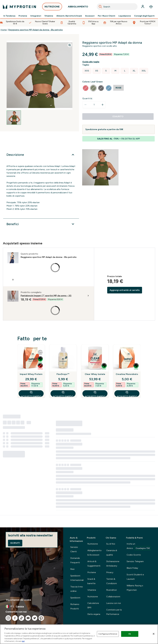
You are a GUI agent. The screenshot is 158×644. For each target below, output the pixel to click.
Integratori (36, 16)
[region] (79, 634)
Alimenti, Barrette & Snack (69, 16)
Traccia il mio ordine (77, 589)
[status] (94, 105)
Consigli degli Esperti (144, 16)
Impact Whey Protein (31, 374)
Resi (72, 569)
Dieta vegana (94, 614)
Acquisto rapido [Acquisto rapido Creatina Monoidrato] (127, 394)
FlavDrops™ (63, 374)
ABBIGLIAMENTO (78, 7)
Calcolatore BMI (93, 605)
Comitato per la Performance (114, 612)
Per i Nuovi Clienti (107, 16)
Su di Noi (111, 544)
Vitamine (49, 16)
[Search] (100, 7)
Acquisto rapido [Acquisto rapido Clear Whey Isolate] (95, 394)
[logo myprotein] (19, 7)
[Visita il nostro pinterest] (41, 618)
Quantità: (88, 98)
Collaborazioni (113, 597)
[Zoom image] (70, 45)
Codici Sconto (134, 555)
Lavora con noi (114, 603)
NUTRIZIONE (52, 7)
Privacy (110, 572)
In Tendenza (9, 16)
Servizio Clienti (74, 549)
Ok (130, 634)
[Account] (143, 7)
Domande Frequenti (75, 560)
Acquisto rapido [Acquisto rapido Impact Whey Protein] (31, 394)
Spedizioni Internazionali (77, 578)
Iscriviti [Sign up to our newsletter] (15, 543)
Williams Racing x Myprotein (135, 588)
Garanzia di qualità (112, 553)
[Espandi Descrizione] (41, 155)
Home (4, 30)
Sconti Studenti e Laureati (135, 577)
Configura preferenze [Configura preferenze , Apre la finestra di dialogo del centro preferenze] (108, 634)
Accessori (90, 16)
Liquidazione (125, 16)
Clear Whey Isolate (95, 374)
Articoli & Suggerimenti (94, 564)
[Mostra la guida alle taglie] (91, 62)
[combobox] (117, 7)
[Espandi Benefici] (41, 224)
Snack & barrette (91, 581)
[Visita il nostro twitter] (35, 618)
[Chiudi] (154, 634)
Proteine (23, 16)
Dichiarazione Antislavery (113, 564)
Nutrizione (93, 544)
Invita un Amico (139, 546)
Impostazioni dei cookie (19, 600)
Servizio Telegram (135, 561)
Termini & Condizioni (111, 581)
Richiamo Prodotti (75, 606)
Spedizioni (75, 598)
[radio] (87, 71)
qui (23, 641)
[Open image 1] (14, 118)
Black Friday (132, 568)
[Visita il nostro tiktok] (21, 618)
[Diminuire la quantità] (85, 105)
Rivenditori (111, 590)
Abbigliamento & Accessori (94, 553)
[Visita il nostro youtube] (28, 618)
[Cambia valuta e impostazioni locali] (32, 606)
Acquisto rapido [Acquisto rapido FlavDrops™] (63, 394)
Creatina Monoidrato (127, 374)
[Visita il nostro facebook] (15, 618)
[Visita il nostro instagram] (8, 618)
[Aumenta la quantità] (103, 105)
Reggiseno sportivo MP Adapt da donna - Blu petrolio (36, 30)
